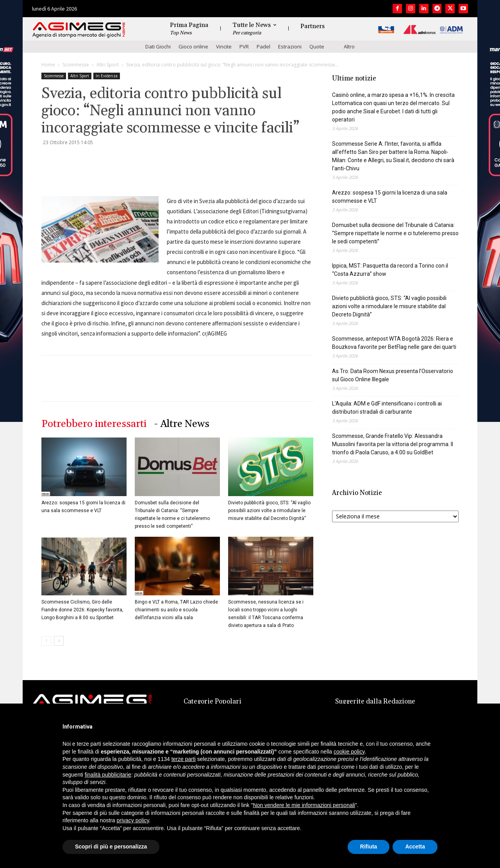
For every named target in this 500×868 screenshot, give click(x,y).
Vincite (224, 46)
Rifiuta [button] (369, 847)
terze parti (184, 759)
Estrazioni (290, 46)
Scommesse (76, 65)
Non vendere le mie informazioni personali (304, 805)
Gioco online (193, 46)
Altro (349, 46)
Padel (263, 46)
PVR (244, 46)
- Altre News (182, 424)
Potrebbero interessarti (94, 424)
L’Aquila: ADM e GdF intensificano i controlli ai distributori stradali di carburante (387, 408)
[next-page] (59, 641)
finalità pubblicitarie (108, 775)
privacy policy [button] (133, 820)
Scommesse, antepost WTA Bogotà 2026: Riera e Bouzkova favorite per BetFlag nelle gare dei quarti (394, 343)
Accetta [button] (415, 847)
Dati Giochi (158, 46)
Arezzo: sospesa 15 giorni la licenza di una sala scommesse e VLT (390, 197)
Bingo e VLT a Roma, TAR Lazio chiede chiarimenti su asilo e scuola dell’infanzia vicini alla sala (176, 610)
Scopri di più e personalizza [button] (111, 847)
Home (48, 65)
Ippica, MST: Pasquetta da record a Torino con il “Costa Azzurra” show (390, 270)
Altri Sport (108, 65)
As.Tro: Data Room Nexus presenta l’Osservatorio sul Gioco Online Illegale (393, 375)
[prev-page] (46, 641)
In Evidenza (107, 76)
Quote (317, 46)
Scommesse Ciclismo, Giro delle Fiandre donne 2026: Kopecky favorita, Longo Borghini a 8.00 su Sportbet (82, 610)
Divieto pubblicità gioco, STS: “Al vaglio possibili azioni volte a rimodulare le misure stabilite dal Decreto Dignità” (269, 511)
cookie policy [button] (349, 752)
